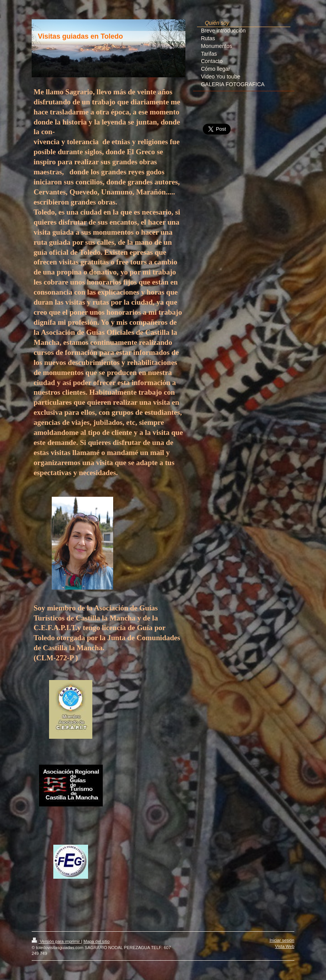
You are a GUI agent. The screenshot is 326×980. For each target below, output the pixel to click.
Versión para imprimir (56, 941)
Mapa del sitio (97, 941)
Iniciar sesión (282, 940)
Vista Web (285, 946)
